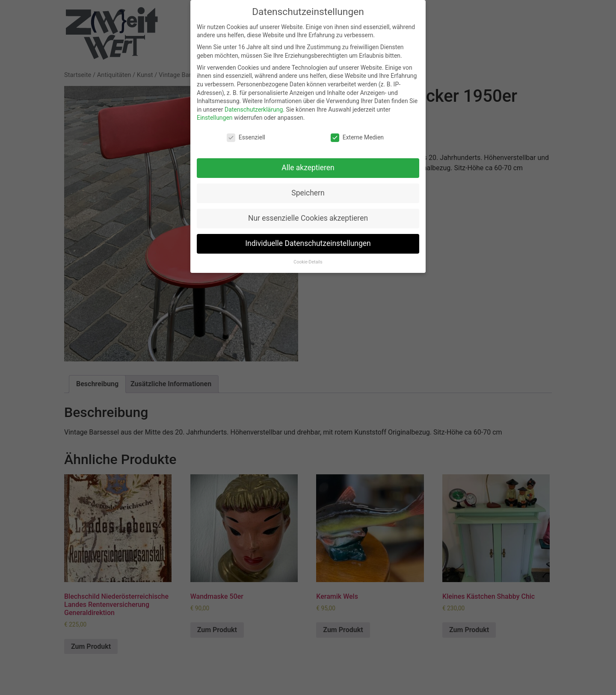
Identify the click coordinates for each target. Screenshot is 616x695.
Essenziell (246, 138)
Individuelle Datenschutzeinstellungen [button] (308, 243)
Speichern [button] (308, 193)
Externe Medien (357, 138)
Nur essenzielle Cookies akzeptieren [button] (308, 218)
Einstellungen (215, 118)
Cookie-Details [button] (308, 262)
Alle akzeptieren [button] (308, 168)
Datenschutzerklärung (254, 109)
